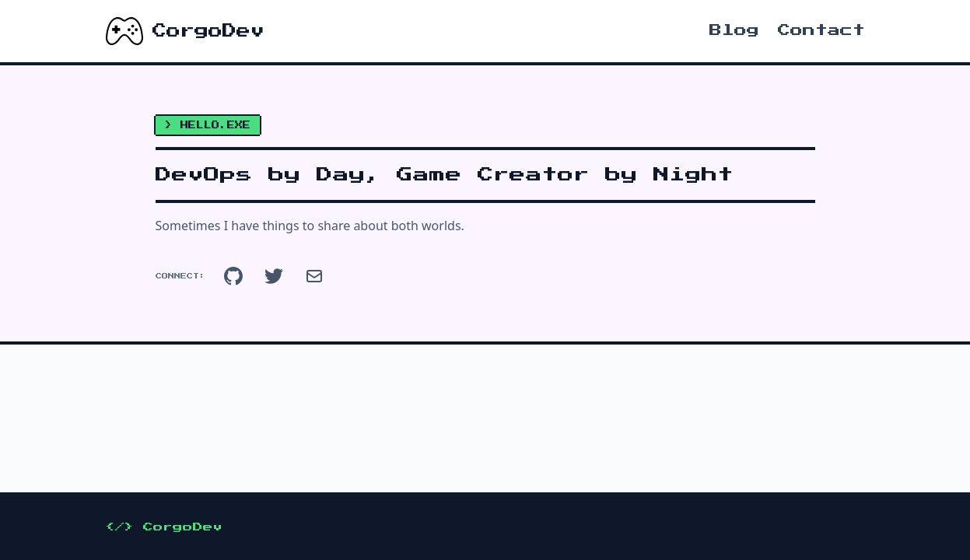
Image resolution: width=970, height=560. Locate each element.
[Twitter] (274, 276)
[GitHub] (233, 276)
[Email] (314, 276)
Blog (734, 30)
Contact (821, 30)
